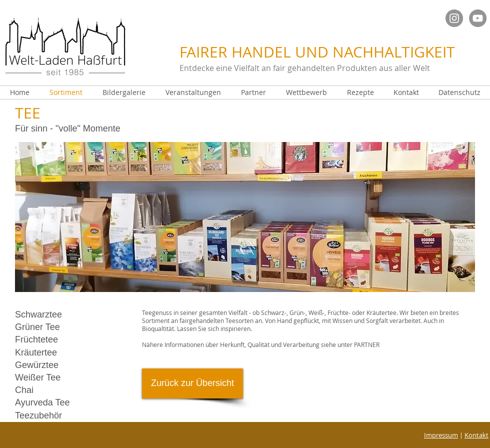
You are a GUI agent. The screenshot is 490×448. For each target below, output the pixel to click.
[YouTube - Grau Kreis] (478, 18)
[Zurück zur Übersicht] (192, 383)
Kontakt (476, 435)
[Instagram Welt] (454, 18)
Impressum (441, 435)
